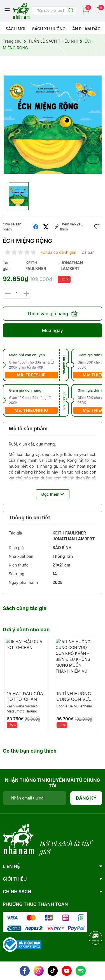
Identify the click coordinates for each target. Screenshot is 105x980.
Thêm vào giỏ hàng (53, 314)
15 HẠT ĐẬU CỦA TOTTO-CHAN (25, 696)
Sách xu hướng (49, 29)
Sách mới (16, 29)
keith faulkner (36, 266)
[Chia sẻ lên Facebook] (36, 227)
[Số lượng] (17, 294)
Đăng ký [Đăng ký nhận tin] (86, 798)
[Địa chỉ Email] (35, 798)
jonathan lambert (72, 266)
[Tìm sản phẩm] (54, 11)
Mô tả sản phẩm (28, 429)
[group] (53, 125)
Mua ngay (53, 330)
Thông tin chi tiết (29, 518)
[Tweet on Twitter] (46, 227)
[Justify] (71, 11)
